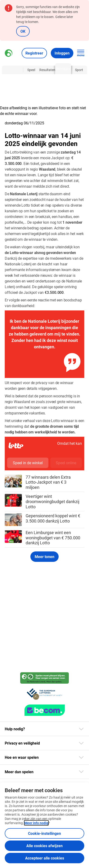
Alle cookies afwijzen (44, 846)
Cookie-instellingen (44, 833)
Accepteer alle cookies (45, 858)
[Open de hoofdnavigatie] (81, 53)
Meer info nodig (36, 823)
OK (23, 31)
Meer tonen (44, 557)
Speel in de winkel (28, 463)
